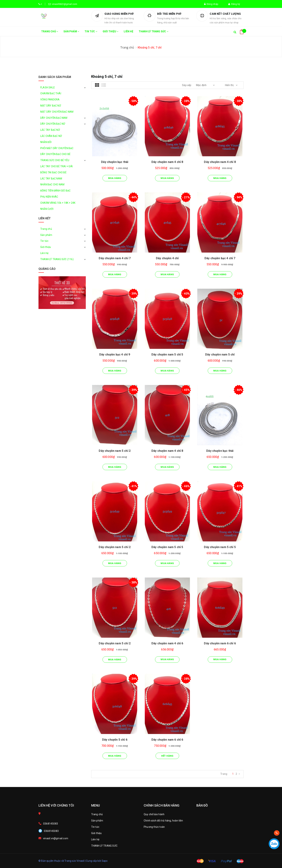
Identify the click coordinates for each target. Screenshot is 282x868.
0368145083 (51, 824)
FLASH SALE (48, 87)
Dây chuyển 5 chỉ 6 (115, 740)
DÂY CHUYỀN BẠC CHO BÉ (55, 154)
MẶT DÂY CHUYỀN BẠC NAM (57, 112)
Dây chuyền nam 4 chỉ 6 (167, 643)
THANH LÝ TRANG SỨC (153, 33)
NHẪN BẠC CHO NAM (52, 184)
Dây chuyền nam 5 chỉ (220, 355)
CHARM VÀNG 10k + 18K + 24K (58, 203)
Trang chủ (50, 33)
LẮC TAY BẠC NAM (51, 179)
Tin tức (91, 33)
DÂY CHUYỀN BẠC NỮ (53, 124)
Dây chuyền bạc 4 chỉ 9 (115, 355)
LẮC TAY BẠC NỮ (50, 130)
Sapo (105, 861)
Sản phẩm (71, 33)
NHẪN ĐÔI (46, 142)
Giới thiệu (111, 33)
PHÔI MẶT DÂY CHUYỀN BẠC (57, 148)
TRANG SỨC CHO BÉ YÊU (55, 160)
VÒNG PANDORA (50, 100)
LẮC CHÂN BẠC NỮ (51, 136)
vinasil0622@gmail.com (64, 4)
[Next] (239, 774)
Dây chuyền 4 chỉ (167, 258)
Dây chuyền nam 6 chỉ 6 (220, 643)
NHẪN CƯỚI (47, 209)
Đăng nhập (211, 4)
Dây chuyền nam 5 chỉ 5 (167, 355)
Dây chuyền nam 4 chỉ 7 (115, 258)
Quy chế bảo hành (154, 814)
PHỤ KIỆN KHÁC (49, 197)
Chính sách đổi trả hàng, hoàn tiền (163, 821)
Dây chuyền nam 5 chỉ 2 (115, 451)
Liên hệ (128, 31)
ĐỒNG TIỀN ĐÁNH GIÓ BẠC (55, 191)
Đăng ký (234, 4)
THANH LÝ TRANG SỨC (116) (57, 259)
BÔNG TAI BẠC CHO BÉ (53, 172)
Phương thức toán (154, 827)
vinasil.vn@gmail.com (56, 838)
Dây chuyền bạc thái (115, 162)
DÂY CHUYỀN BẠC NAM (54, 118)
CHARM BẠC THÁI (51, 93)
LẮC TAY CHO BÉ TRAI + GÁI (56, 166)
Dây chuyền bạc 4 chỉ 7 (220, 258)
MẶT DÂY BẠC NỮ (51, 106)
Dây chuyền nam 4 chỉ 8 (167, 162)
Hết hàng (167, 756)
